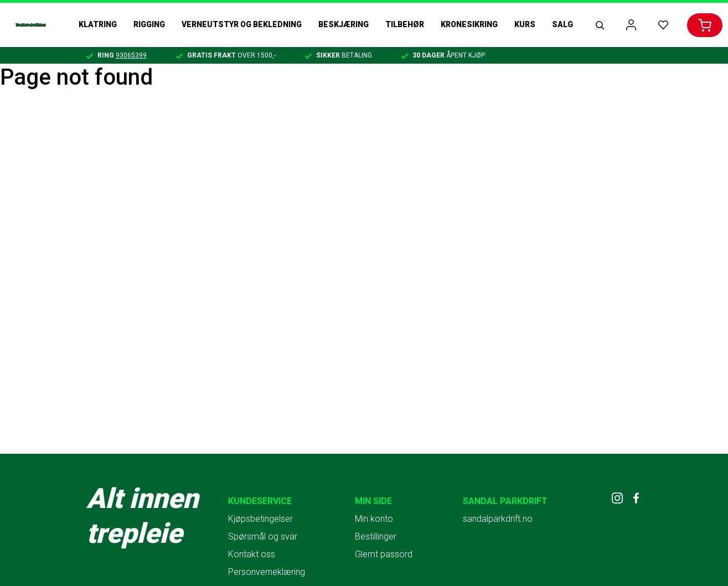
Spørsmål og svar (263, 536)
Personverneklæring (267, 572)
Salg (562, 24)
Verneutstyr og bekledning (242, 24)
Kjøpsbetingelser (260, 519)
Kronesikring (469, 24)
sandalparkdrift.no (498, 519)
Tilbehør (405, 24)
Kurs (525, 24)
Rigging (149, 24)
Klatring (98, 24)
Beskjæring (344, 24)
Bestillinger (376, 536)
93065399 (131, 55)
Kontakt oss (252, 554)
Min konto (374, 519)
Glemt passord (384, 554)
